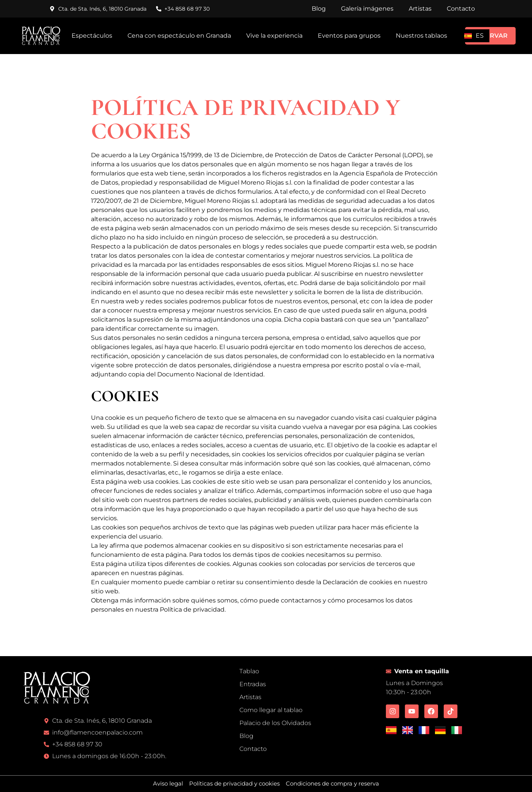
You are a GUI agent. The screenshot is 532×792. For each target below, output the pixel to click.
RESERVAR (490, 36)
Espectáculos (92, 36)
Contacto (461, 9)
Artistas (420, 9)
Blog (319, 9)
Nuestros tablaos (421, 36)
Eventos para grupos (349, 36)
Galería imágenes (367, 9)
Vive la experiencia (274, 36)
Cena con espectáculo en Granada (179, 36)
